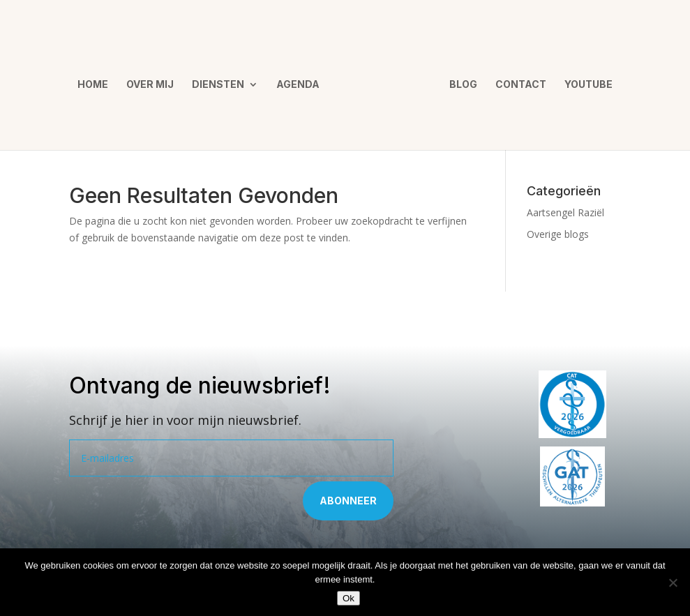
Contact (516, 80)
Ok (348, 598)
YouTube (584, 80)
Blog (458, 80)
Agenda (303, 80)
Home (98, 80)
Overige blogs (558, 234)
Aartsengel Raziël (565, 212)
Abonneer (348, 501)
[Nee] (673, 583)
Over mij (155, 80)
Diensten (223, 80)
